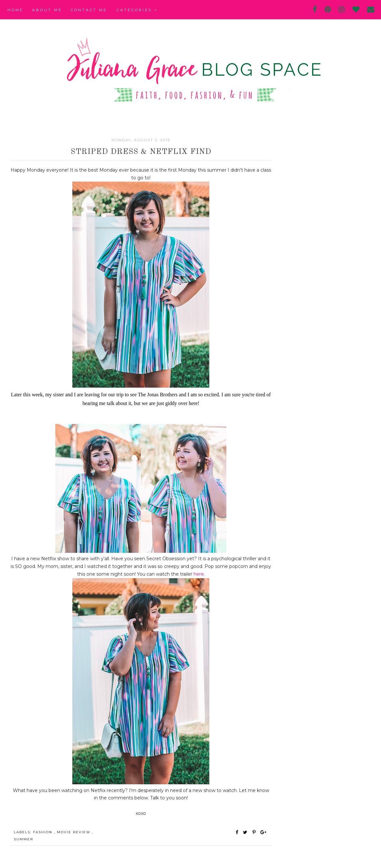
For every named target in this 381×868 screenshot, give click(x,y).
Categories (137, 10)
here (199, 574)
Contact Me (89, 10)
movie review (74, 832)
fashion (44, 832)
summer (23, 839)
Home (15, 10)
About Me (47, 10)
